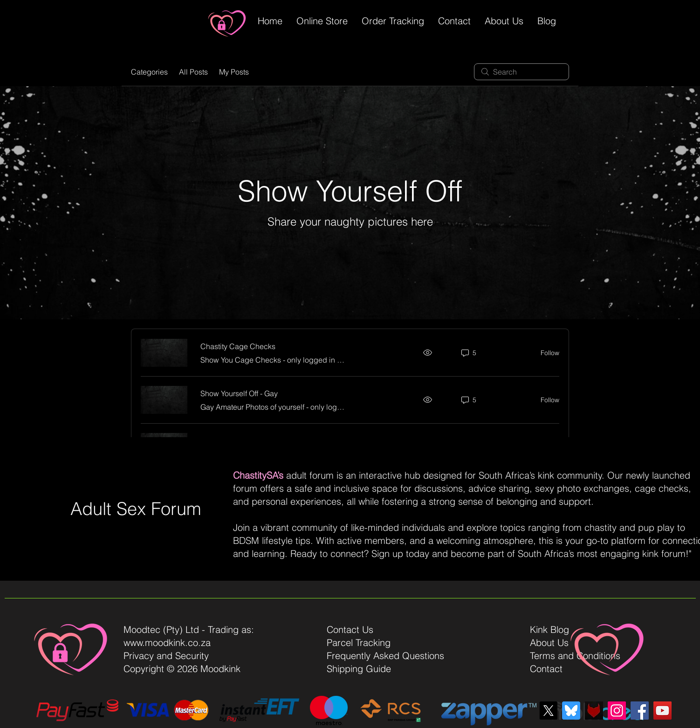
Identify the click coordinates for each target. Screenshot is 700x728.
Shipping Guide (359, 669)
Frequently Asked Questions (385, 656)
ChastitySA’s (258, 475)
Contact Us (350, 629)
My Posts (234, 72)
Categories (149, 72)
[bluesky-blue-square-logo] (571, 711)
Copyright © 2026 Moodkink (182, 669)
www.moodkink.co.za (167, 642)
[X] (548, 711)
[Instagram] (617, 711)
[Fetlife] (594, 711)
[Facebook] (640, 711)
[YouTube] (662, 711)
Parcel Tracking (359, 642)
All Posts (193, 72)
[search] (522, 72)
